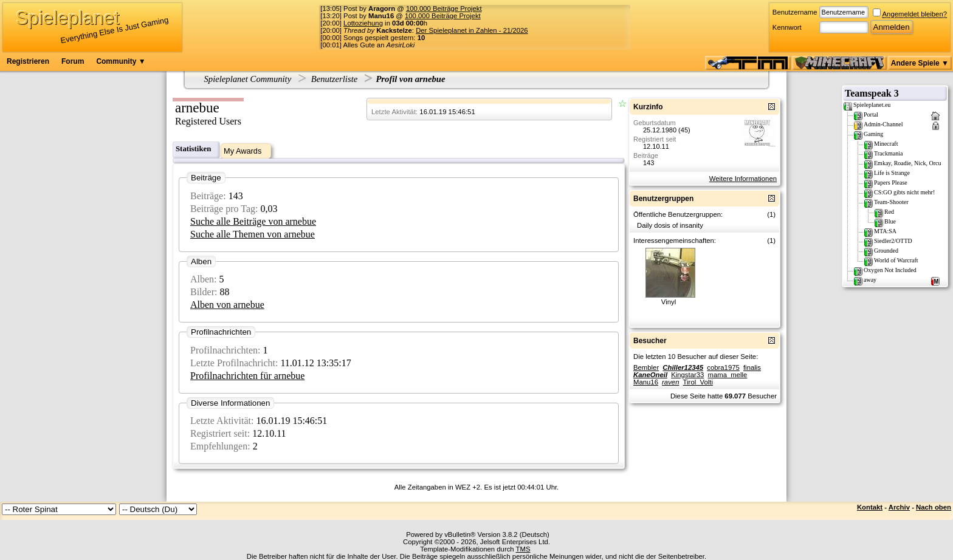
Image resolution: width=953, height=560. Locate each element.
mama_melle (728, 375)
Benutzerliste (335, 79)
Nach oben (934, 507)
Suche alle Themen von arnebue (253, 234)
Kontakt (870, 507)
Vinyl (669, 302)
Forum (73, 61)
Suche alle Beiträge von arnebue (253, 221)
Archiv (899, 507)
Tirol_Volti (698, 382)
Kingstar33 (687, 375)
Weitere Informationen (743, 179)
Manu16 (646, 382)
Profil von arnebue (410, 79)
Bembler (646, 367)
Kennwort (787, 27)
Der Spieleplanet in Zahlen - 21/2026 (472, 30)
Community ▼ (121, 61)
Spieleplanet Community (248, 79)
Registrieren (28, 61)
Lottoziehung (363, 23)
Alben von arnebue (227, 305)
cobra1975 (723, 367)
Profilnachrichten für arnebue (247, 376)
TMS (523, 549)
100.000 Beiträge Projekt (444, 9)
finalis (752, 367)
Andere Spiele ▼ (920, 63)
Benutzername (795, 12)
